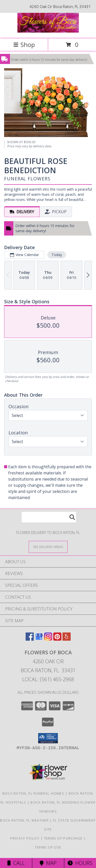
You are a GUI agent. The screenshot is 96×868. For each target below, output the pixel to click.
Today (57, 254)
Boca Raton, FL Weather (24, 820)
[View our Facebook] (30, 639)
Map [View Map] (48, 863)
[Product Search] (49, 517)
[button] (48, 738)
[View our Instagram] (48, 639)
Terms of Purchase (63, 838)
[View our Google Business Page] (39, 639)
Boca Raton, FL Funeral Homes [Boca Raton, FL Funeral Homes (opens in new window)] (33, 793)
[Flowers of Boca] (48, 31)
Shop (24, 45)
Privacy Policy (25, 838)
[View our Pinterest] (57, 639)
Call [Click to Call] (16, 863)
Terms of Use (48, 847)
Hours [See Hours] (80, 863)
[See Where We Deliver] (48, 547)
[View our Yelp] (67, 639)
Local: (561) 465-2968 (48, 679)
